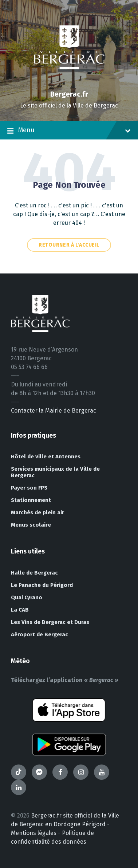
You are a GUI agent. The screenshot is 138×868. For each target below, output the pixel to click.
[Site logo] (69, 82)
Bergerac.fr (69, 94)
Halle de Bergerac (34, 573)
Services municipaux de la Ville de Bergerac (55, 472)
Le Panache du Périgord (42, 585)
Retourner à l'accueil (69, 245)
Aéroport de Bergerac (40, 634)
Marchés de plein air (38, 512)
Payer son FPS (29, 488)
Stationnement (31, 500)
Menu (69, 131)
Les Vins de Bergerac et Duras (50, 622)
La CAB (20, 610)
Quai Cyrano (27, 597)
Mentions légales (34, 833)
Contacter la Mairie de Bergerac (54, 411)
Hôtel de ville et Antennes (46, 457)
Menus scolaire (31, 525)
